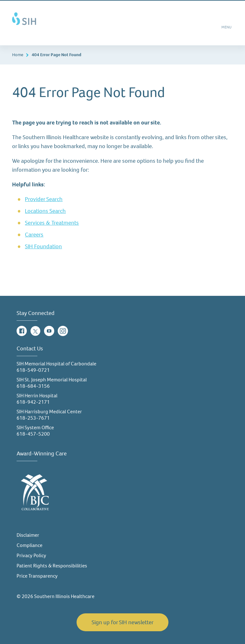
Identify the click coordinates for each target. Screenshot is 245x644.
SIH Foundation (43, 246)
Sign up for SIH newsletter (122, 622)
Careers (34, 235)
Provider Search (44, 199)
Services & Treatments (52, 223)
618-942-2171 (33, 402)
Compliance (30, 545)
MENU (227, 29)
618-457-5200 (33, 434)
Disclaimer (28, 535)
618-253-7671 (33, 418)
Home (18, 55)
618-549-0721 (33, 370)
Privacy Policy (31, 555)
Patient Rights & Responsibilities (52, 566)
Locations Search (45, 211)
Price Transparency (37, 576)
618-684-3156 (33, 386)
